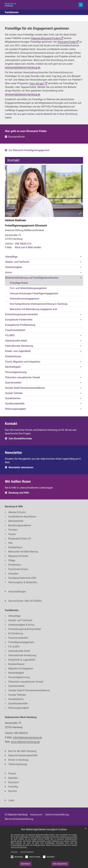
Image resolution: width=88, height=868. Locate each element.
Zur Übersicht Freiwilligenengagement (29, 150)
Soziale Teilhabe (14, 393)
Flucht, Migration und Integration (23, 362)
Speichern (25, 864)
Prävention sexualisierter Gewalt (23, 377)
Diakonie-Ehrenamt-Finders (46, 38)
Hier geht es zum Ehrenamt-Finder (26, 131)
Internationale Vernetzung (19, 346)
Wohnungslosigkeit (15, 409)
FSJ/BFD (10, 335)
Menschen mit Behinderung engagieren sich (33, 309)
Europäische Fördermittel (19, 320)
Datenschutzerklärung (27, 852)
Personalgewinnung (16, 372)
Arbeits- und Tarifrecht (17, 262)
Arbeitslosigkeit (14, 267)
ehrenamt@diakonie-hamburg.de (23, 67)
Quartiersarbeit (13, 383)
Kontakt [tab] (13, 160)
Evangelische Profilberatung (20, 325)
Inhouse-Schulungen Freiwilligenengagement (34, 293)
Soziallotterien (13, 398)
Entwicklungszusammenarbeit (21, 314)
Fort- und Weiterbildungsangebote (28, 288)
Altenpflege (11, 257)
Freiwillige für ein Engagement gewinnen (37, 28)
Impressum (14, 852)
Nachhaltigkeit (13, 367)
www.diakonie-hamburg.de (25, 742)
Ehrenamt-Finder (67, 42)
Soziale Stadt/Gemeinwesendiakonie (25, 388)
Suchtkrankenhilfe (15, 404)
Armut (8, 272)
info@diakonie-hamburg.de (27, 738)
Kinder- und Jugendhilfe (18, 351)
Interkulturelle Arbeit (16, 341)
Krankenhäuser (13, 356)
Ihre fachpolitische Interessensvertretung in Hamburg (39, 304)
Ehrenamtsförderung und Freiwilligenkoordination (32, 278)
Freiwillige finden (19, 283)
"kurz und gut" (37, 83)
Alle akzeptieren (60, 864)
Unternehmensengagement (25, 299)
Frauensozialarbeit (15, 330)
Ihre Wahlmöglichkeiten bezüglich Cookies (44, 829)
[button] (81, 257)
